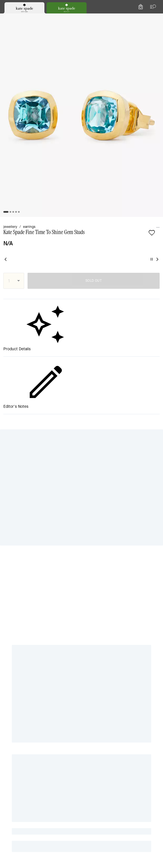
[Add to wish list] (29, 74)
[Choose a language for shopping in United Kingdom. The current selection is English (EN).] (14, 18)
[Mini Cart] (155, 18)
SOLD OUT (115, 112)
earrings (35, 59)
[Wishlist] (130, 18)
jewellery (12, 59)
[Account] (143, 18)
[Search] (96, 18)
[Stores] (34, 18)
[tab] (59, 6)
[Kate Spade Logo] (81, 18)
